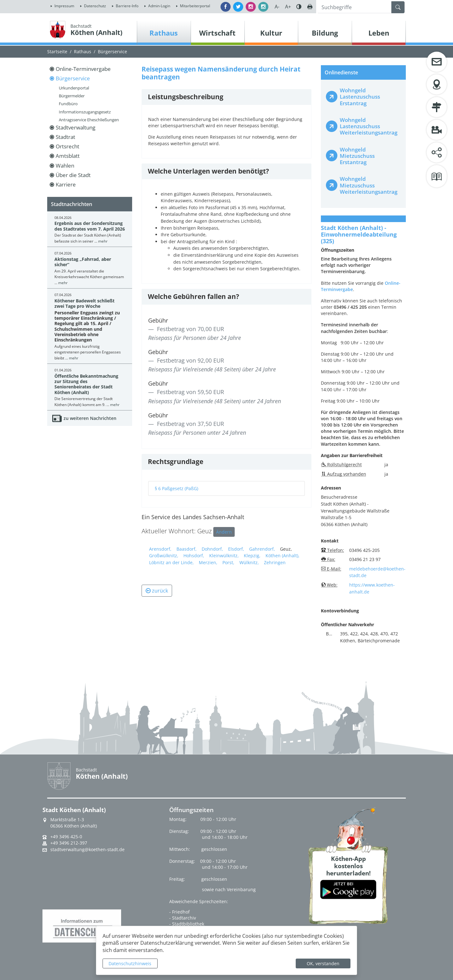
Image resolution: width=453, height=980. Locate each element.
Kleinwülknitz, (224, 556)
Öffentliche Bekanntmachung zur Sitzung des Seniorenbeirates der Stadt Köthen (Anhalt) (86, 384)
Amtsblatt (68, 156)
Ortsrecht (67, 146)
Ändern (224, 532)
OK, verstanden (323, 963)
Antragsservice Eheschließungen (89, 120)
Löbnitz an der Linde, (171, 562)
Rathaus (83, 52)
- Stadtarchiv (183, 918)
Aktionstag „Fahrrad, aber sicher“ (83, 262)
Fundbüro (68, 104)
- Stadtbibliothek (187, 924)
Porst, (228, 562)
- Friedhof (179, 912)
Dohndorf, (212, 549)
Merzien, (208, 562)
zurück (157, 591)
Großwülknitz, (164, 556)
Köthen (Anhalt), (282, 556)
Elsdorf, (236, 549)
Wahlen (65, 166)
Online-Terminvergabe (83, 69)
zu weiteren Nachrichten (90, 418)
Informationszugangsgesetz (85, 112)
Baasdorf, (187, 549)
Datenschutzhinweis (130, 963)
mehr (103, 241)
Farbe (299, 7)
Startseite (57, 52)
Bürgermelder (72, 96)
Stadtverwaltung (75, 127)
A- (277, 7)
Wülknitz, (249, 562)
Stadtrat (65, 137)
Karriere (66, 184)
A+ (288, 7)
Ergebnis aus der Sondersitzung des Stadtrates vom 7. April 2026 (90, 226)
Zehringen (275, 562)
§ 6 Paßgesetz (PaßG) (176, 488)
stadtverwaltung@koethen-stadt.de (87, 850)
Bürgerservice (112, 52)
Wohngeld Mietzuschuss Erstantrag (357, 156)
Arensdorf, (160, 549)
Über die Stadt (73, 175)
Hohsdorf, (194, 556)
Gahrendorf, (262, 549)
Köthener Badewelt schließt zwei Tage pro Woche (84, 303)
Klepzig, (252, 556)
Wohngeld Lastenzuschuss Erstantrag (360, 97)
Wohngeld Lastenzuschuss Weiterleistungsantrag (369, 126)
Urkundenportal (74, 88)
